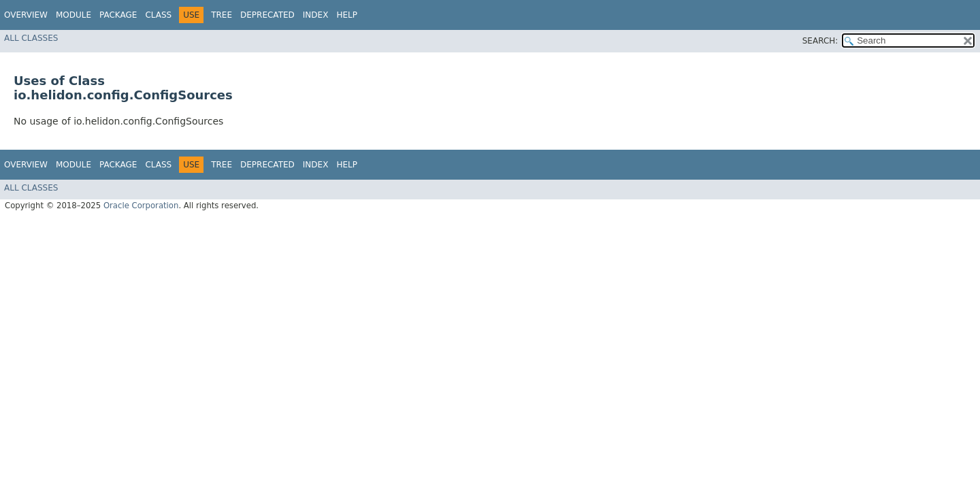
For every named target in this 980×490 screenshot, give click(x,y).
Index (316, 15)
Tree (222, 15)
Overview (26, 15)
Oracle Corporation (141, 206)
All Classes (31, 38)
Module (73, 15)
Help (347, 15)
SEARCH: (820, 41)
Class (158, 15)
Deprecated (267, 15)
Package (118, 15)
